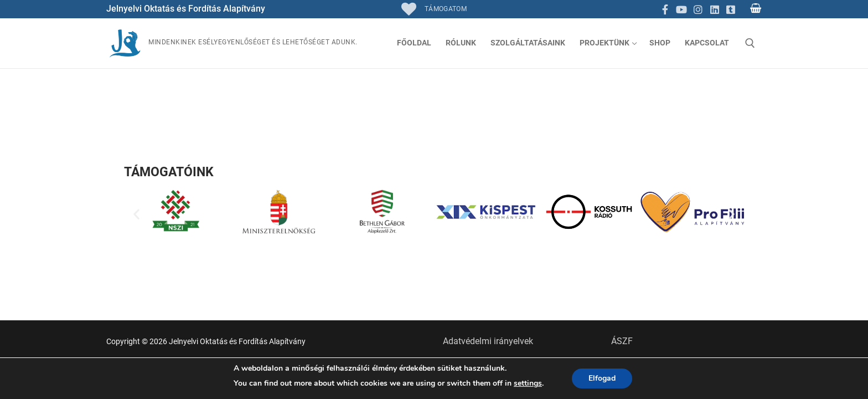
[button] (136, 214)
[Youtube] (682, 9)
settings (528, 383)
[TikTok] (731, 9)
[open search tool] (750, 43)
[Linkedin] (715, 9)
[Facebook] (665, 9)
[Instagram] (698, 9)
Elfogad (602, 378)
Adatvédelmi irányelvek (488, 341)
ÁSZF (622, 341)
